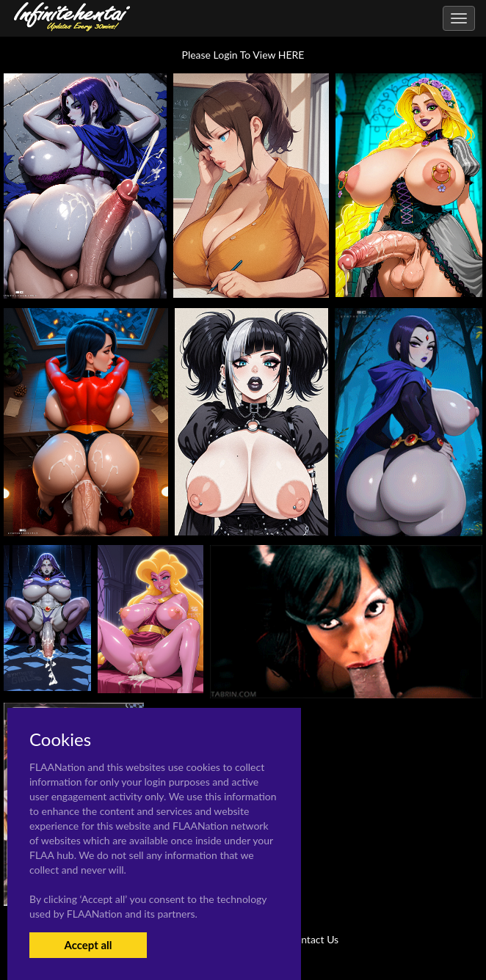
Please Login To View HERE (243, 55)
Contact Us (313, 939)
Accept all (88, 945)
